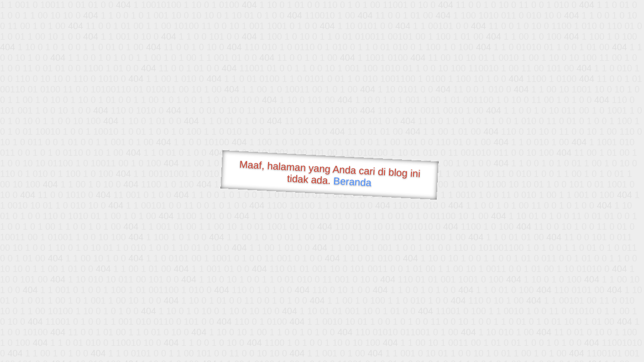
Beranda (352, 182)
